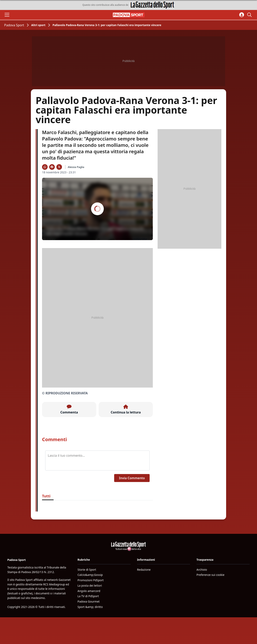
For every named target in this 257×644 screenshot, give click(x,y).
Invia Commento (132, 478)
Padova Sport (14, 25)
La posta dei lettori (90, 586)
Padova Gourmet (89, 601)
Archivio (202, 570)
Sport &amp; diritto (90, 607)
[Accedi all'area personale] (242, 15)
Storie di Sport (87, 570)
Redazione (144, 570)
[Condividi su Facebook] (52, 167)
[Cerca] (250, 15)
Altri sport (38, 25)
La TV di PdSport (88, 596)
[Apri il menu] (7, 15)
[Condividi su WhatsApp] (45, 167)
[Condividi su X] (59, 167)
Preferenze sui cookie (210, 575)
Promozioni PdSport (91, 580)
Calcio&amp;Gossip (90, 575)
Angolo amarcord (89, 591)
